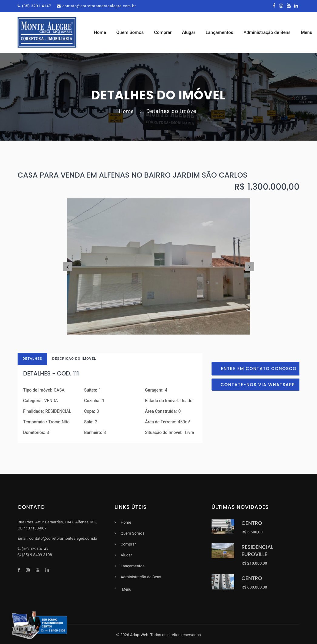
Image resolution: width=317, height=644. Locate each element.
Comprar (166, 33)
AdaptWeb (139, 634)
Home (103, 33)
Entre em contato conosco (259, 370)
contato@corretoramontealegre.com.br (97, 6)
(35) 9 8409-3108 (37, 557)
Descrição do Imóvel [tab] (77, 360)
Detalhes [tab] (33, 360)
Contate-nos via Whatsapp (258, 386)
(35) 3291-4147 (34, 6)
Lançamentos (222, 33)
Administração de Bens (270, 33)
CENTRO (252, 525)
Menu (125, 590)
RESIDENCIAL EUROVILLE (257, 553)
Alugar (192, 33)
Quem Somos (133, 33)
